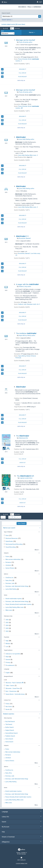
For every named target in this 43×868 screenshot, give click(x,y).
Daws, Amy (9, 580)
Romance (8, 562)
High (7, 641)
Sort (2, 31)
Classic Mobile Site (22, 864)
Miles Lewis (9, 610)
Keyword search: (6, 13)
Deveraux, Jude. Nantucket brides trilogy (17, 586)
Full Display (14, 73)
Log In (40, 2)
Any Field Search (10, 722)
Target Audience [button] (8, 650)
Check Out (13, 463)
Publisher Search (10, 736)
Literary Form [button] (7, 700)
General (8, 660)
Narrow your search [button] (9, 528)
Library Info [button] (21, 817)
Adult (7, 657)
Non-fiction (9, 707)
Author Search (9, 727)
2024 (7, 625)
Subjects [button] (6, 553)
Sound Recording (11, 547)
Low (7, 647)
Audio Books (9, 541)
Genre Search (9, 739)
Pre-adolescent (10, 665)
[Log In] (37, 2)
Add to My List (21, 80)
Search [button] (21, 822)
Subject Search (10, 730)
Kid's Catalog (21, 859)
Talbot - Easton (10, 686)
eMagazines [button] (21, 842)
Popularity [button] (6, 637)
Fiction (7, 557)
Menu (4, 2)
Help (3, 832)
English (8, 673)
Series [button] (6, 595)
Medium (8, 644)
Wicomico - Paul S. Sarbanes (30, 7)
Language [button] (7, 669)
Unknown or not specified (13, 654)
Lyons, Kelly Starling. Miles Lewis (15, 607)
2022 (7, 631)
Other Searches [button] (8, 718)
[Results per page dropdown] (12, 28)
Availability (14, 69)
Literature (8, 565)
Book (7, 535)
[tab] (32, 32)
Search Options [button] (7, 20)
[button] (32, 32)
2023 (7, 628)
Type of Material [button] (8, 532)
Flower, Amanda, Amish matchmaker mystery (18, 604)
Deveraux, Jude (10, 583)
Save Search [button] (22, 523)
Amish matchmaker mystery (14, 599)
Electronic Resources (12, 538)
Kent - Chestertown (11, 691)
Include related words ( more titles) (13, 24)
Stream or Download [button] (21, 837)
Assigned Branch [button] (8, 676)
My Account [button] (21, 827)
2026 (7, 620)
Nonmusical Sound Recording (14, 544)
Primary (8, 662)
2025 (7, 623)
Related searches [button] (9, 714)
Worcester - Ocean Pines (13, 688)
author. (26, 42)
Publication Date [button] (8, 616)
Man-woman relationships (13, 559)
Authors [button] (6, 574)
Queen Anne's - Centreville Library (15, 694)
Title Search (9, 724)
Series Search (9, 742)
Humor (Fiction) (10, 568)
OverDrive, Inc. (10, 578)
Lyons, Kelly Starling (11, 589)
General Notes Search (12, 733)
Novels (8, 709)
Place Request (14, 77)
